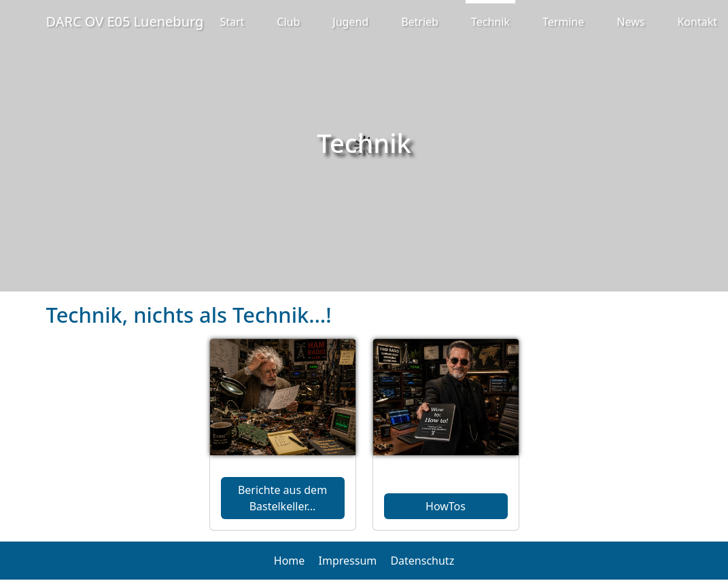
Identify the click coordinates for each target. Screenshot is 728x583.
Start (232, 22)
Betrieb (420, 22)
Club (288, 22)
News (630, 22)
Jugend (350, 22)
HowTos (446, 506)
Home (290, 561)
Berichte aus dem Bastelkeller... (282, 498)
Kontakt (697, 22)
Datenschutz (422, 561)
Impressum (348, 561)
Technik (490, 22)
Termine (563, 22)
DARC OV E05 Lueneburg (125, 21)
